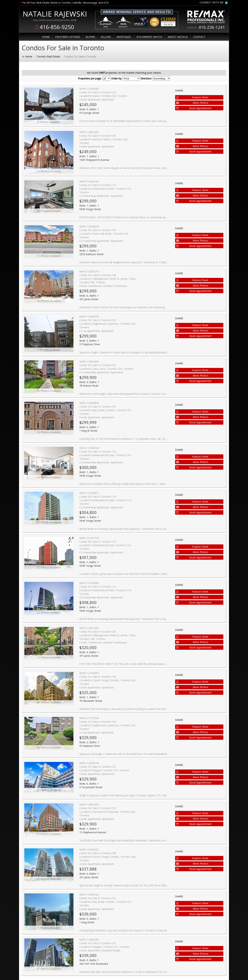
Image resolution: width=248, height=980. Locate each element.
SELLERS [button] (106, 37)
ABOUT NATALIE (178, 37)
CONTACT (199, 37)
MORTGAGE (124, 37)
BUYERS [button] (90, 37)
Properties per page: (90, 78)
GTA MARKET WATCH (149, 37)
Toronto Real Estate (48, 56)
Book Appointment (194, 108)
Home (29, 56)
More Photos (192, 103)
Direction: (146, 78)
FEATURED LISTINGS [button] (68, 37)
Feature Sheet (192, 97)
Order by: (117, 78)
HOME (46, 37)
